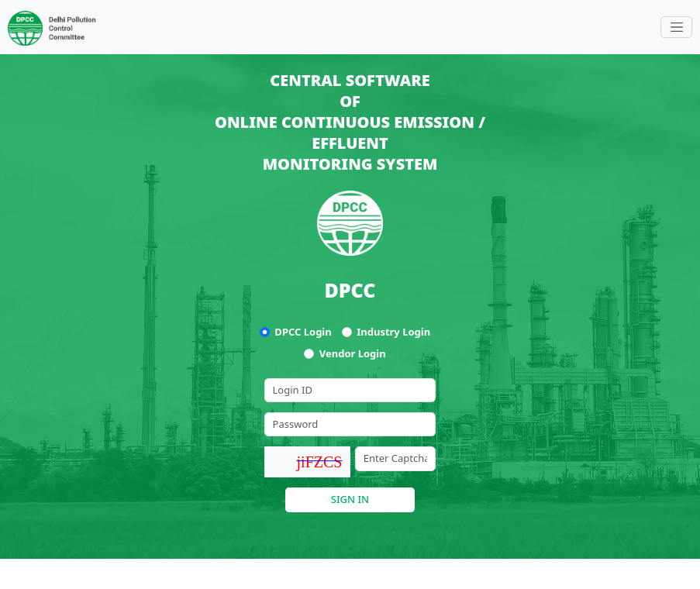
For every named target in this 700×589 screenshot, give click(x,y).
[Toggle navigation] (676, 27)
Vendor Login (353, 353)
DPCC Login (303, 332)
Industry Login (393, 332)
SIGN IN (350, 499)
